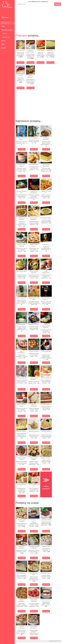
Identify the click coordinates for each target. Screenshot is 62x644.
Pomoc (3, 41)
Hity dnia (4, 34)
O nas (3, 26)
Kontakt (4, 48)
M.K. (60, 641)
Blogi (3, 44)
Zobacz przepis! (20, 62)
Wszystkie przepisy (7, 30)
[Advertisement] (38, 18)
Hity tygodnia (6, 37)
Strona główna (6, 23)
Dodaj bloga (5, 17)
